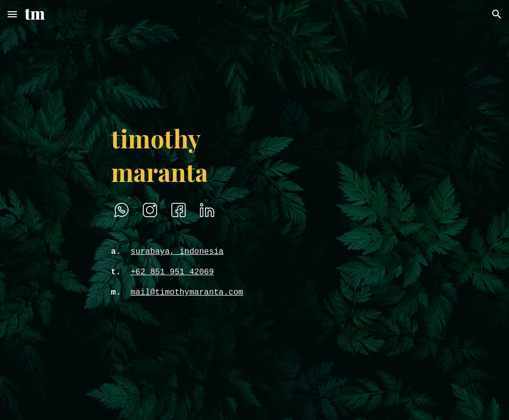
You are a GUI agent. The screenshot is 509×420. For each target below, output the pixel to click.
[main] (197, 155)
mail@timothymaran (172, 293)
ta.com (228, 293)
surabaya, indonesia (177, 252)
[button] (12, 14)
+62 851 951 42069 (172, 272)
